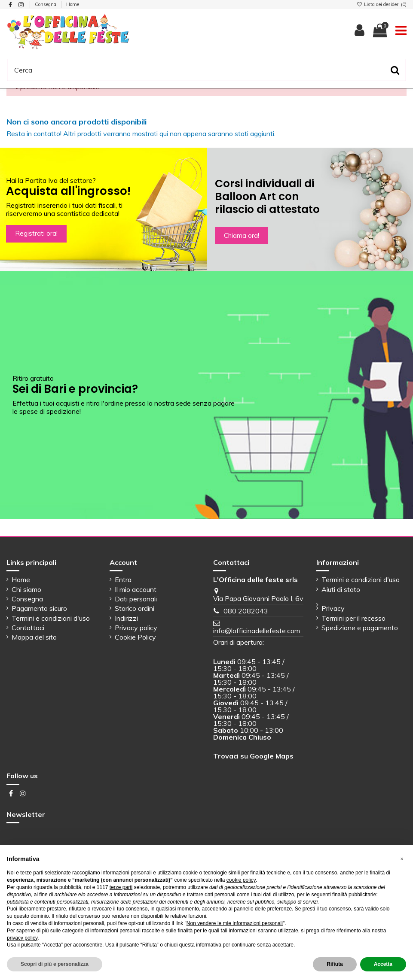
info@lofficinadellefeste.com (257, 631)
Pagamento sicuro (39, 608)
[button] (402, 859)
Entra (123, 580)
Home (73, 4)
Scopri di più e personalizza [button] (55, 964)
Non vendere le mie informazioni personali (235, 923)
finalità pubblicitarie (354, 895)
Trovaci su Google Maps (253, 756)
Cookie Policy (135, 637)
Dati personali (136, 599)
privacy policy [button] (22, 938)
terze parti (121, 887)
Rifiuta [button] (335, 964)
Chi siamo (26, 589)
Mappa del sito (34, 637)
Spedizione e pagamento (360, 628)
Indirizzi (126, 618)
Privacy (333, 608)
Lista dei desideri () (382, 4)
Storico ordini (135, 608)
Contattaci (28, 628)
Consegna (46, 4)
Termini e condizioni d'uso (51, 618)
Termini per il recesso (353, 618)
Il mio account (136, 589)
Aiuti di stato (341, 589)
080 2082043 (246, 611)
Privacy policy (136, 628)
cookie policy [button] (241, 880)
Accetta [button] (383, 964)
